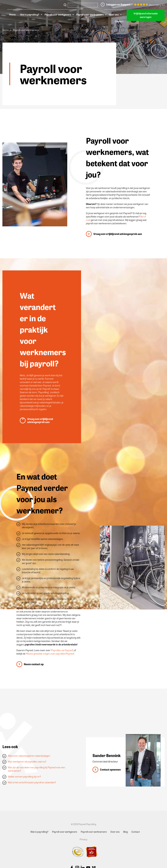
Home (12, 15)
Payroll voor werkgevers (58, 15)
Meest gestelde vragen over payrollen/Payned (50, 654)
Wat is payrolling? (30, 15)
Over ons (114, 15)
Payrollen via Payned (62, 650)
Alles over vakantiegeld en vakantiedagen (29, 756)
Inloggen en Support (118, 4)
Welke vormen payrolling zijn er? (24, 777)
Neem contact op (34, 664)
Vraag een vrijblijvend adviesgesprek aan (118, 234)
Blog (125, 832)
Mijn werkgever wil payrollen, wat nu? (27, 762)
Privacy (83, 839)
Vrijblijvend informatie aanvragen (146, 15)
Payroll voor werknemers (90, 15)
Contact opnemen (110, 770)
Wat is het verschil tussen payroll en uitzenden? (32, 782)
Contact (119, 21)
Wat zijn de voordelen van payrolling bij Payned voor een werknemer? (36, 769)
